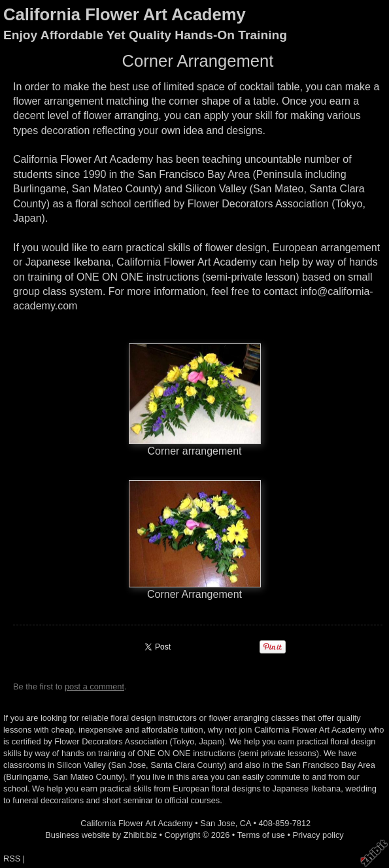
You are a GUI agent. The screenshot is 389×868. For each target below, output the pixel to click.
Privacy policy (318, 835)
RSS (12, 859)
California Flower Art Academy (125, 14)
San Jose (217, 823)
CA (245, 823)
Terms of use (261, 835)
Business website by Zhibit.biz (101, 835)
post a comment (94, 686)
